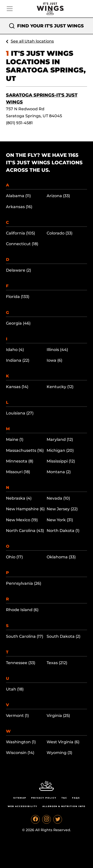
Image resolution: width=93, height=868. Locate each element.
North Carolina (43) (25, 531)
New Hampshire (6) (25, 509)
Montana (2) (59, 472)
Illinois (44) (57, 350)
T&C (64, 798)
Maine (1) (15, 439)
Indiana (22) (18, 360)
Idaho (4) (15, 350)
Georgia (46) (18, 323)
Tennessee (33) (21, 663)
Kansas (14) (17, 387)
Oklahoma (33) (61, 557)
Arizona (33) (58, 196)
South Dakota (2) (63, 636)
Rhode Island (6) (22, 610)
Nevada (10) (58, 498)
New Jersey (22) (62, 509)
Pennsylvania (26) (24, 583)
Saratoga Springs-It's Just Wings (42, 99)
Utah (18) (15, 689)
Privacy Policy (44, 798)
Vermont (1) (17, 716)
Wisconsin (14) (20, 753)
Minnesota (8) (20, 461)
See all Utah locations (32, 41)
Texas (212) (57, 663)
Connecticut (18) (22, 244)
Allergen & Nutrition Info (64, 806)
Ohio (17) (14, 557)
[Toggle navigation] (10, 9)
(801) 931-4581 (19, 123)
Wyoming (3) (59, 753)
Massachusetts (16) (25, 450)
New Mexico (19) (22, 520)
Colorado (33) (60, 233)
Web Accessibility (23, 806)
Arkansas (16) (19, 207)
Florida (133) (18, 297)
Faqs (76, 798)
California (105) (20, 233)
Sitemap (20, 798)
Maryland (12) (60, 439)
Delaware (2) (18, 270)
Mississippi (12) (61, 461)
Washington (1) (21, 742)
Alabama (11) (18, 196)
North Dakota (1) (63, 531)
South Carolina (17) (25, 636)
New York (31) (60, 520)
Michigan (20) (60, 450)
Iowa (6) (54, 360)
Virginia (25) (58, 716)
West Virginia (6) (63, 742)
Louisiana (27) (20, 413)
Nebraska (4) (19, 498)
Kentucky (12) (60, 387)
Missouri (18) (18, 472)
